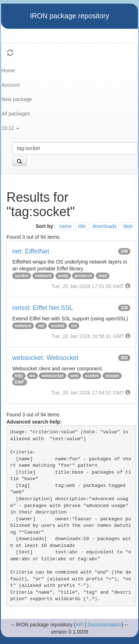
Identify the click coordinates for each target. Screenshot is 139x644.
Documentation (104, 625)
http (19, 376)
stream (112, 376)
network (43, 276)
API (79, 625)
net (41, 326)
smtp (63, 276)
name (65, 226)
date (128, 226)
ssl (74, 326)
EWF (20, 382)
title (82, 226)
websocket (52, 376)
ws (32, 376)
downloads (105, 226)
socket (22, 276)
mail (103, 276)
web (74, 376)
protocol (83, 276)
